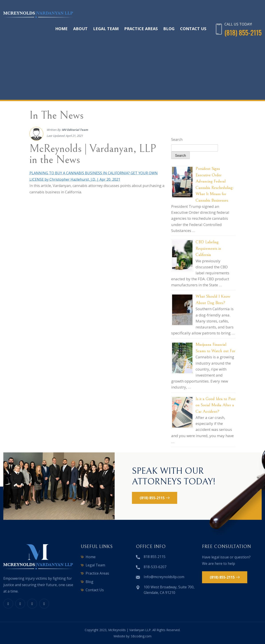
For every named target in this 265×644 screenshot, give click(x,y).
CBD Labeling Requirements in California (208, 248)
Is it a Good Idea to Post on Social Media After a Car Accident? (216, 405)
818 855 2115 (155, 557)
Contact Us (193, 29)
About (80, 29)
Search (177, 139)
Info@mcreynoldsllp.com (164, 577)
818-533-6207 (155, 567)
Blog (169, 29)
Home (61, 29)
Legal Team (106, 29)
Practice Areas (141, 29)
